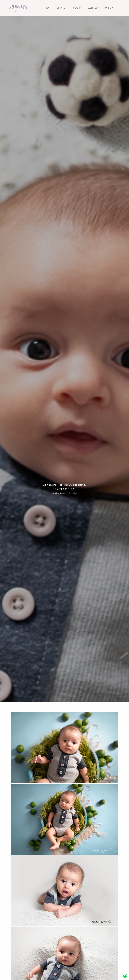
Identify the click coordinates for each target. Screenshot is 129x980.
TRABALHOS (76, 8)
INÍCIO (47, 8)
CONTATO (109, 8)
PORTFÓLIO (61, 8)
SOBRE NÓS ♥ (93, 8)
